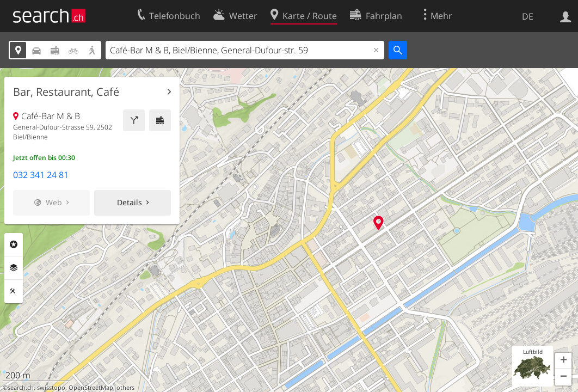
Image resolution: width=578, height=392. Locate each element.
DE (528, 16)
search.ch (21, 388)
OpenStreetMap (91, 388)
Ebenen (14, 268)
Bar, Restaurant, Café (66, 92)
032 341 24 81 (41, 175)
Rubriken (14, 244)
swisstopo (51, 388)
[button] (563, 361)
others (125, 388)
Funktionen (14, 291)
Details (130, 202)
